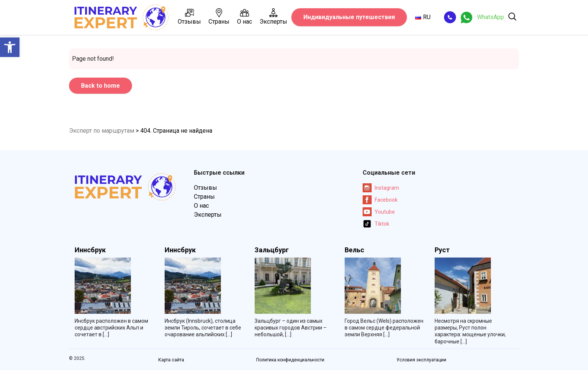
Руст (442, 250)
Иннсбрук (90, 250)
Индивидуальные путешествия (349, 17)
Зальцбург (272, 250)
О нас (244, 17)
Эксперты (273, 17)
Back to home (100, 86)
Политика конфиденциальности (290, 360)
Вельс (354, 250)
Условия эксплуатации (421, 360)
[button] (10, 47)
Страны (219, 17)
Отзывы (189, 17)
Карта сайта (171, 360)
